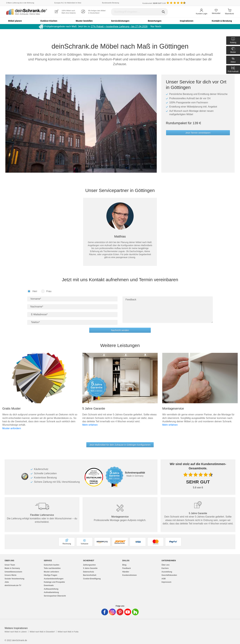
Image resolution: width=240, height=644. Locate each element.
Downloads (49, 585)
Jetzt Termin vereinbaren (198, 133)
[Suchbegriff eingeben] (139, 12)
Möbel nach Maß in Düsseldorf (42, 632)
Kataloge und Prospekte (54, 582)
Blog (124, 565)
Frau (46, 291)
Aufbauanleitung (51, 589)
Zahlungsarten (89, 565)
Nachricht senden (120, 330)
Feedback (127, 568)
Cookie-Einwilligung (92, 579)
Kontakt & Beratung (222, 21)
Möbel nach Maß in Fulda (68, 632)
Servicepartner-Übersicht (55, 596)
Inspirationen (187, 21)
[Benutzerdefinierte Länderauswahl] (229, 3)
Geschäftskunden (169, 575)
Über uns (165, 565)
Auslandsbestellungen (54, 579)
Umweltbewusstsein (13, 572)
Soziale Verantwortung (14, 579)
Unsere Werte (10, 575)
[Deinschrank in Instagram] (112, 612)
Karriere (165, 568)
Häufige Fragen (50, 575)
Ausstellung (167, 572)
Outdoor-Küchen (49, 21)
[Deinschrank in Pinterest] (120, 612)
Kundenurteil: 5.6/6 (154, 3)
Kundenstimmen (129, 575)
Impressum (166, 582)
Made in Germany (12, 568)
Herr (32, 291)
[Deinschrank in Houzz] (135, 612)
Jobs (7, 582)
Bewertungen (155, 21)
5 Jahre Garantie (90, 568)
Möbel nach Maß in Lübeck (16, 632)
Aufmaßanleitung (51, 592)
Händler (126, 572)
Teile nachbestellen (52, 568)
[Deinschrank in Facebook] (105, 612)
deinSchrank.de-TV (13, 585)
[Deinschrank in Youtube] (128, 612)
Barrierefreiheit (90, 575)
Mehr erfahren (90, 425)
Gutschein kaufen (52, 565)
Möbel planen (15, 21)
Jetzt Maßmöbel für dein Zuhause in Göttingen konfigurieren (120, 445)
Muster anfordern (12, 428)
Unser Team (10, 565)
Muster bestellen (84, 21)
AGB (164, 579)
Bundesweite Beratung (111, 3)
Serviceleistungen (120, 21)
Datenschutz (89, 572)
